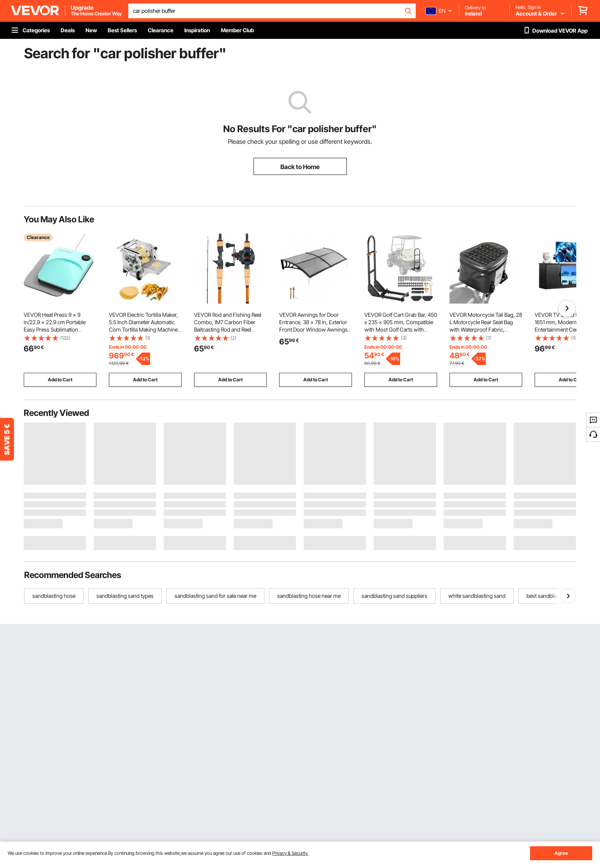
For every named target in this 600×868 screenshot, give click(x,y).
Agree (561, 853)
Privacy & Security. (290, 853)
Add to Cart (60, 380)
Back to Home (300, 167)
